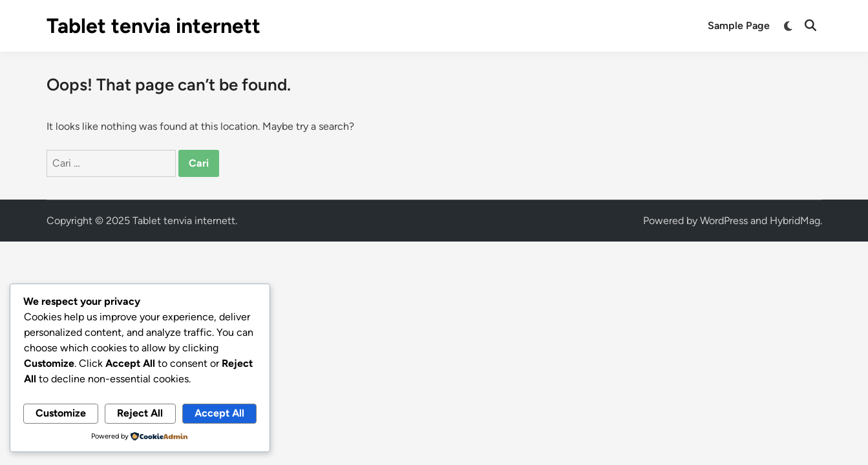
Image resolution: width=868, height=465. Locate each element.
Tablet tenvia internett (153, 26)
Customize (61, 413)
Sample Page (739, 26)
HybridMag (795, 221)
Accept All (219, 413)
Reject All (140, 413)
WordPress (724, 221)
